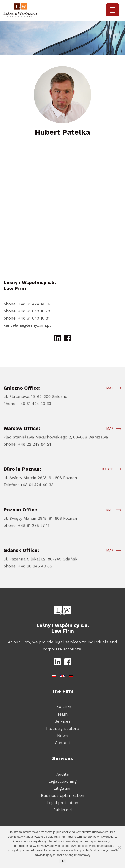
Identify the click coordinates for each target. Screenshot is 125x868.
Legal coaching (62, 781)
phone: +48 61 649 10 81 (27, 318)
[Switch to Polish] (54, 675)
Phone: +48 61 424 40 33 (27, 409)
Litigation (63, 788)
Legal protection (62, 803)
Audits (63, 774)
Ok (62, 861)
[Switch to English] (62, 675)
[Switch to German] (71, 675)
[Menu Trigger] (113, 10)
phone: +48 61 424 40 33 (27, 304)
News (63, 736)
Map (110, 393)
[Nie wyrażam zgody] (119, 847)
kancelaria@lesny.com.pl (27, 325)
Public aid (63, 810)
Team (62, 714)
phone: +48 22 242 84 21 (27, 450)
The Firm (62, 707)
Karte (108, 475)
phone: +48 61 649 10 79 (27, 311)
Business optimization (63, 795)
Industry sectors (62, 729)
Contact (63, 743)
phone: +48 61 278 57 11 (26, 531)
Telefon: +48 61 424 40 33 (28, 490)
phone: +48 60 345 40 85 (28, 572)
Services (62, 721)
